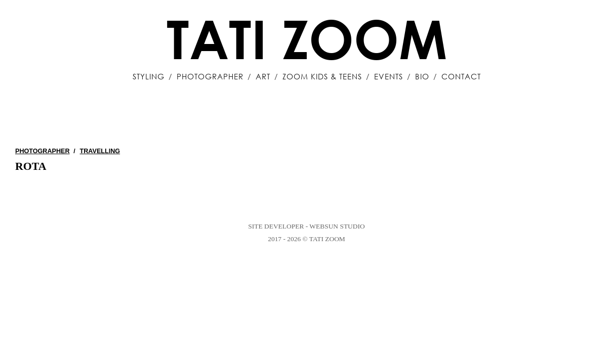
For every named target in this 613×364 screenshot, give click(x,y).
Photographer (210, 76)
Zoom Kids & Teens (322, 76)
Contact (461, 76)
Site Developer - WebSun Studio (306, 226)
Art (263, 76)
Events (389, 76)
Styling (149, 76)
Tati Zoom (307, 38)
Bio (422, 76)
